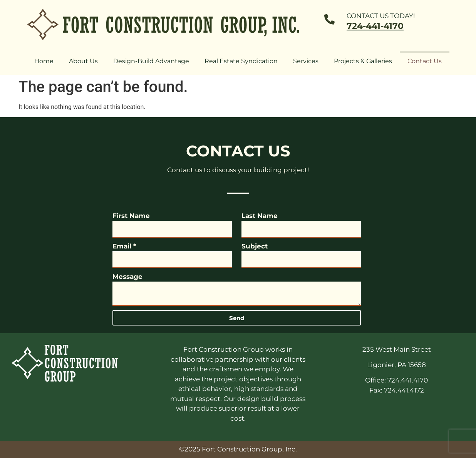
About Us (83, 61)
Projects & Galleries (363, 61)
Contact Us (425, 61)
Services (306, 61)
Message (127, 277)
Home (44, 61)
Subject (255, 246)
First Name (131, 216)
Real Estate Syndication (241, 61)
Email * (124, 246)
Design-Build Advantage (151, 61)
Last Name (260, 216)
